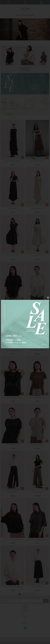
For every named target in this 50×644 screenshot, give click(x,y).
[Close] (48, 298)
